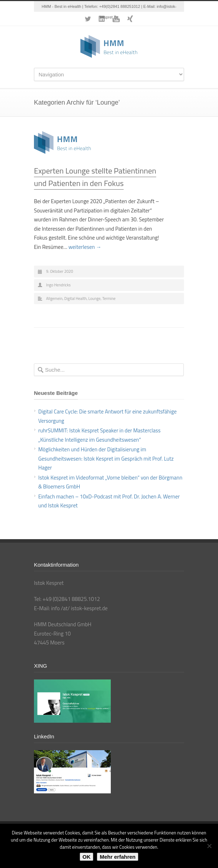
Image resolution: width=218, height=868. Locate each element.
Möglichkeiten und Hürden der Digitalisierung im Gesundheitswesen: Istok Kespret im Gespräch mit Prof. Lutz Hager (106, 458)
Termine (109, 298)
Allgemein (54, 298)
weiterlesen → (85, 247)
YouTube (116, 19)
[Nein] (209, 846)
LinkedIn (102, 19)
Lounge (94, 298)
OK (87, 857)
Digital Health (76, 298)
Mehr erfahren (118, 857)
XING (130, 19)
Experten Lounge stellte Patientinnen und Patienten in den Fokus (95, 177)
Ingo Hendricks (58, 285)
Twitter (88, 19)
